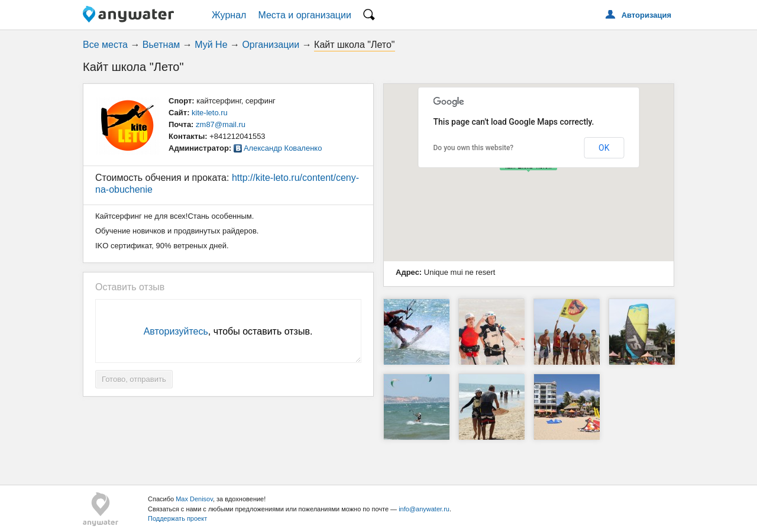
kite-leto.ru (210, 113)
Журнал (229, 15)
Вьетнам (161, 45)
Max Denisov (194, 499)
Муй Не (211, 45)
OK (604, 148)
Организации (271, 45)
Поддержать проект (177, 518)
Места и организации (305, 15)
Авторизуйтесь (176, 331)
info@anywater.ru (424, 509)
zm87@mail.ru (221, 124)
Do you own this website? (474, 148)
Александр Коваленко (283, 148)
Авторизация (646, 15)
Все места (105, 45)
